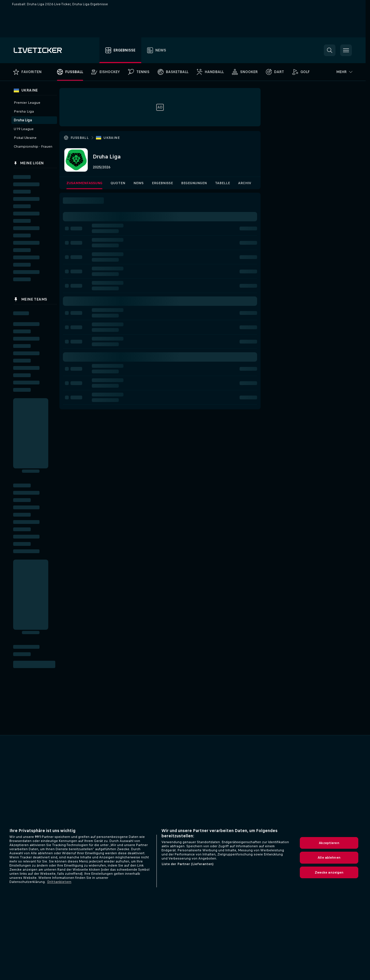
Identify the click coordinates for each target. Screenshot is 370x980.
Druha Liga (23, 120)
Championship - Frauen (33, 146)
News (138, 183)
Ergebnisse (162, 183)
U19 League (24, 129)
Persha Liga (24, 111)
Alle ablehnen (329, 857)
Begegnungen (194, 183)
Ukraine (112, 138)
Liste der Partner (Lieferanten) (188, 864)
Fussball (80, 138)
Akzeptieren (329, 843)
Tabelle (222, 183)
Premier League (27, 103)
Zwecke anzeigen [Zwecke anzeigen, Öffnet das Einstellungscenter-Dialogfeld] (329, 872)
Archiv (245, 183)
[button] (330, 50)
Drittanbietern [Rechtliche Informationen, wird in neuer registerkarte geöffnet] (59, 882)
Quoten (118, 183)
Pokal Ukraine (25, 138)
